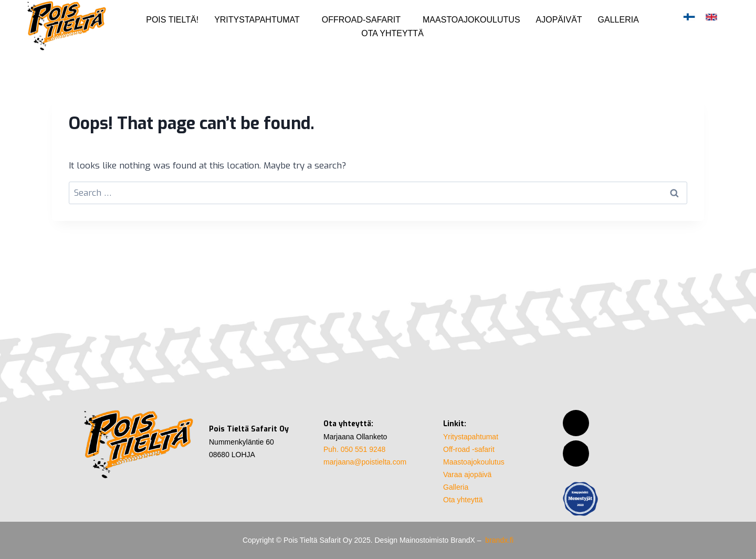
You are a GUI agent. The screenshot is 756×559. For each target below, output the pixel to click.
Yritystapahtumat (257, 20)
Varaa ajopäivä (467, 474)
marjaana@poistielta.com (365, 462)
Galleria (618, 20)
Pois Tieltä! (172, 20)
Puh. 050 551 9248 (354, 449)
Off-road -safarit (469, 449)
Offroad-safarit (361, 20)
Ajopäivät (559, 20)
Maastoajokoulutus (471, 20)
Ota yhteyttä (392, 33)
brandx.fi (499, 540)
